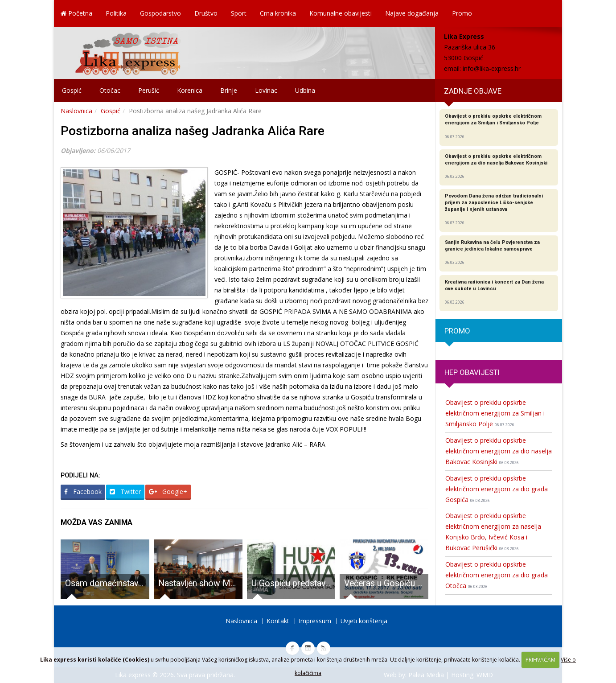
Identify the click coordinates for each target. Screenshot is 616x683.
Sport (239, 13)
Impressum (315, 621)
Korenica (190, 90)
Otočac (110, 90)
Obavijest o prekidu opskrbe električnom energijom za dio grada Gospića (497, 489)
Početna (76, 13)
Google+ (168, 492)
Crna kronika (278, 13)
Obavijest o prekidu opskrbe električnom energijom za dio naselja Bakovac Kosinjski (499, 451)
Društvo (206, 13)
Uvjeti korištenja (364, 621)
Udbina (305, 90)
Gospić (72, 90)
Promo (462, 13)
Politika (116, 13)
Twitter (125, 492)
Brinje (229, 90)
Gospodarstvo (160, 13)
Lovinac (266, 90)
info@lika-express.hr (492, 68)
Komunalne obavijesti (341, 13)
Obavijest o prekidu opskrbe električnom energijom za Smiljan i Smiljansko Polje (495, 413)
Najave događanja (412, 13)
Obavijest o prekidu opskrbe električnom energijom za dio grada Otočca (497, 575)
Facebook (83, 492)
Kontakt (278, 621)
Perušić (149, 90)
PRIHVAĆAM (540, 660)
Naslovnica (76, 111)
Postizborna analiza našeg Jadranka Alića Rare (193, 131)
